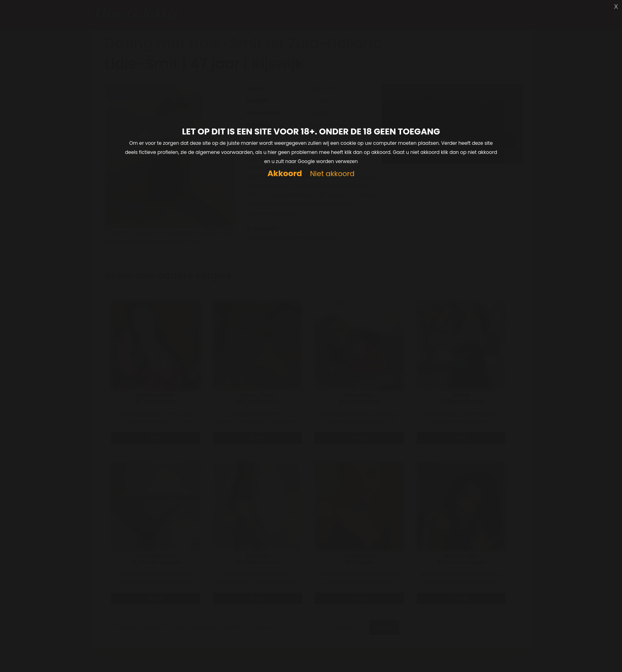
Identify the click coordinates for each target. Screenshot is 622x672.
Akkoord (285, 174)
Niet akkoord (332, 174)
